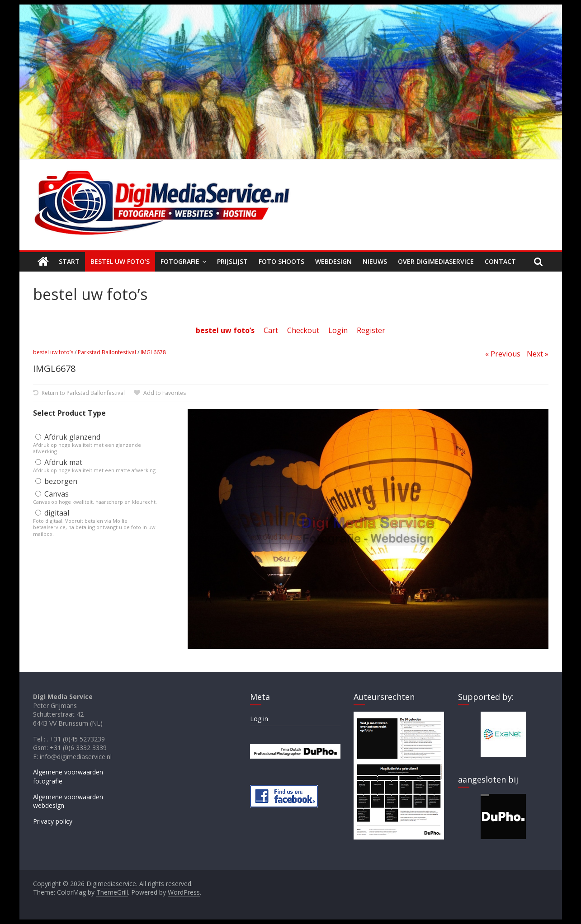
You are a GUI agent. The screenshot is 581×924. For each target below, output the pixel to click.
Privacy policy (53, 821)
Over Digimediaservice (436, 261)
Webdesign (333, 261)
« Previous (503, 354)
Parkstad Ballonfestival (107, 352)
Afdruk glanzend (68, 437)
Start (69, 261)
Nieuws (375, 261)
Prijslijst (232, 261)
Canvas (52, 494)
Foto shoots (281, 261)
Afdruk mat (59, 462)
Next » (538, 354)
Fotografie (180, 261)
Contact (500, 261)
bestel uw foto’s (53, 352)
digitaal (52, 513)
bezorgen (56, 481)
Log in (259, 719)
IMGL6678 (153, 352)
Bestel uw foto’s (120, 261)
